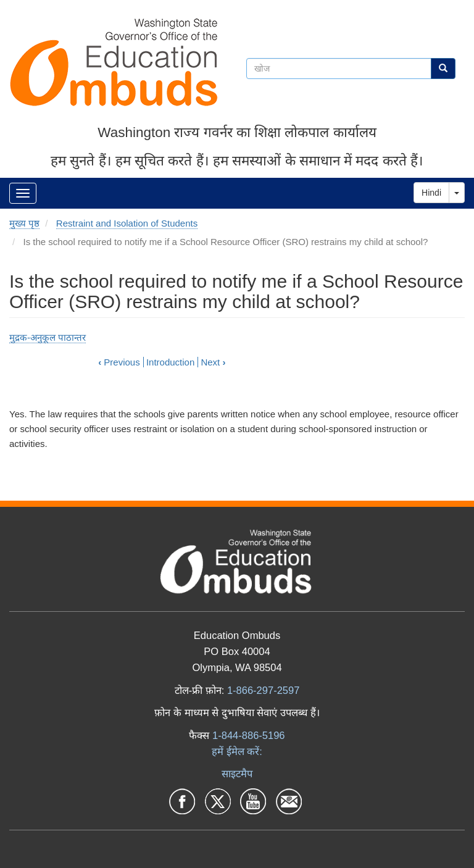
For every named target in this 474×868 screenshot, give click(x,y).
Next (213, 362)
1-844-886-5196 (248, 735)
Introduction (170, 362)
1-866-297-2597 (263, 690)
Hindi (431, 193)
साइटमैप (237, 774)
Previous (119, 362)
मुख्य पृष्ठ (24, 223)
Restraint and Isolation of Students (127, 223)
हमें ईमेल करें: (237, 751)
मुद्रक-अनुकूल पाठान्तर (48, 337)
